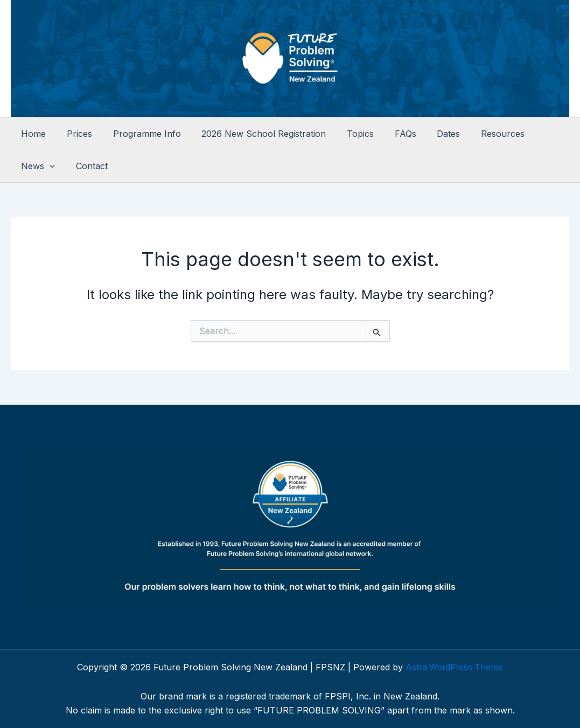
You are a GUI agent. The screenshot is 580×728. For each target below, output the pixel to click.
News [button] (532, 134)
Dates (425, 134)
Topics (344, 134)
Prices (74, 134)
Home (32, 134)
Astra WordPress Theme (455, 667)
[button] (543, 134)
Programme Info (138, 134)
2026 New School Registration (251, 134)
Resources (476, 134)
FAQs (386, 134)
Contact (35, 166)
